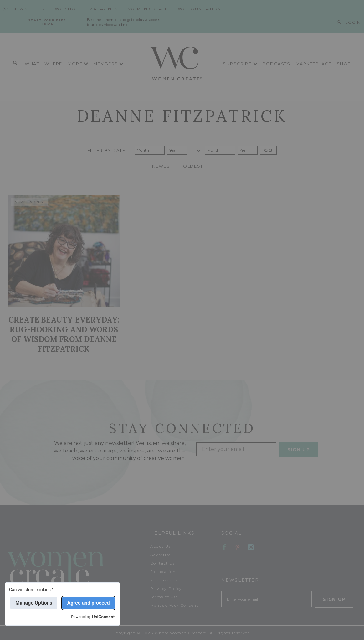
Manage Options (34, 603)
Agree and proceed (89, 603)
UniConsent (103, 617)
